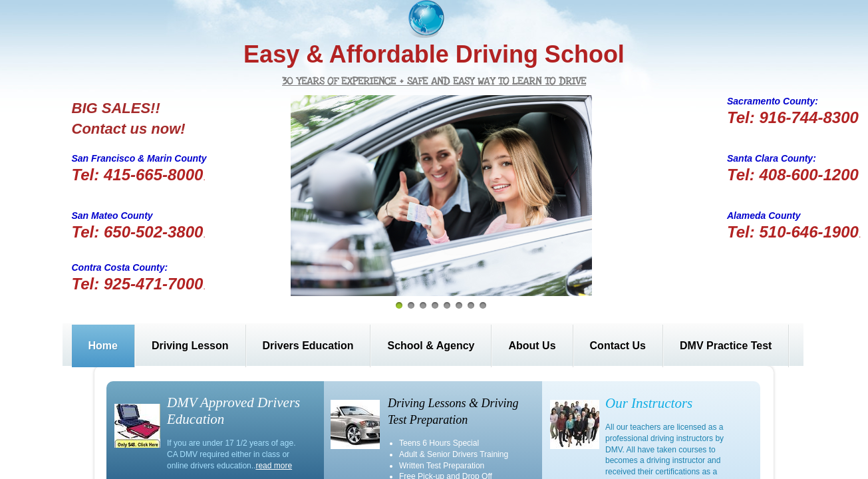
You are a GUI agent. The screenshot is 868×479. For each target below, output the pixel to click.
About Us (532, 346)
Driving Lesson (190, 346)
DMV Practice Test (726, 346)
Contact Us (618, 346)
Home (103, 346)
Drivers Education (308, 346)
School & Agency (431, 346)
